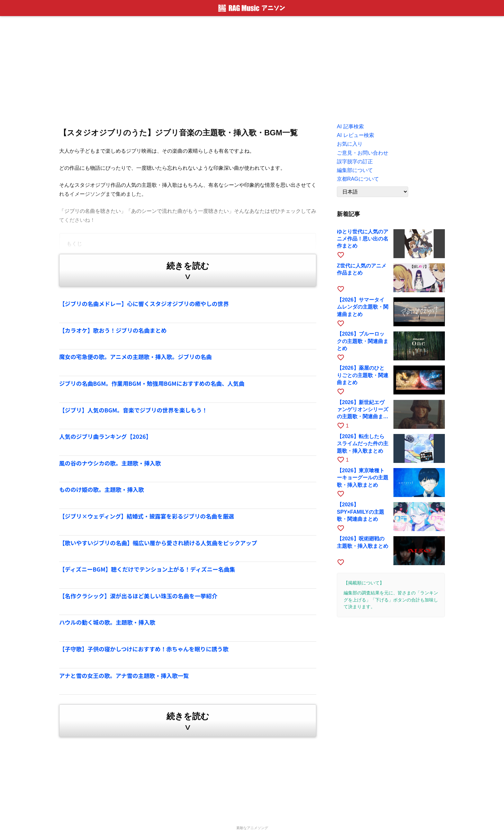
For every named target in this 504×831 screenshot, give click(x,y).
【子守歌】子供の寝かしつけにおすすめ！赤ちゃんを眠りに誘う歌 (144, 649)
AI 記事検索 (350, 126)
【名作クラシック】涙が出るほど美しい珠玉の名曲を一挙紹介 (138, 596)
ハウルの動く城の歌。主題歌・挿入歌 (107, 622)
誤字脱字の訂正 (355, 162)
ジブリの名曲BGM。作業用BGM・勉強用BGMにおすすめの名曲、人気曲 (152, 383)
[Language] (373, 192)
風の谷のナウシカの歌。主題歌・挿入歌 (110, 463)
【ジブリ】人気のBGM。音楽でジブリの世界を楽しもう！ (133, 410)
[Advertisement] (252, 68)
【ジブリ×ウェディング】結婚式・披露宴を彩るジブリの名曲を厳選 (147, 516)
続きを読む (188, 272)
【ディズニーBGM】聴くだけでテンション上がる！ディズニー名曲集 (147, 569)
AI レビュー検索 (355, 135)
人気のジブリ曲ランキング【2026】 (105, 436)
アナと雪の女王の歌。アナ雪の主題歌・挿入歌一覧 (124, 676)
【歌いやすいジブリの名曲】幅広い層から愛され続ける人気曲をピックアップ (158, 543)
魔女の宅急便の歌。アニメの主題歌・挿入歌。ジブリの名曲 (135, 357)
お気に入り (350, 144)
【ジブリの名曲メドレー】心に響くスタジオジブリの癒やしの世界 (144, 304)
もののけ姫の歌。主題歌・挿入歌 (102, 489)
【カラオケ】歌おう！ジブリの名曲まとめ (113, 330)
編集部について (355, 170)
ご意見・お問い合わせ (363, 153)
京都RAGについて (358, 179)
